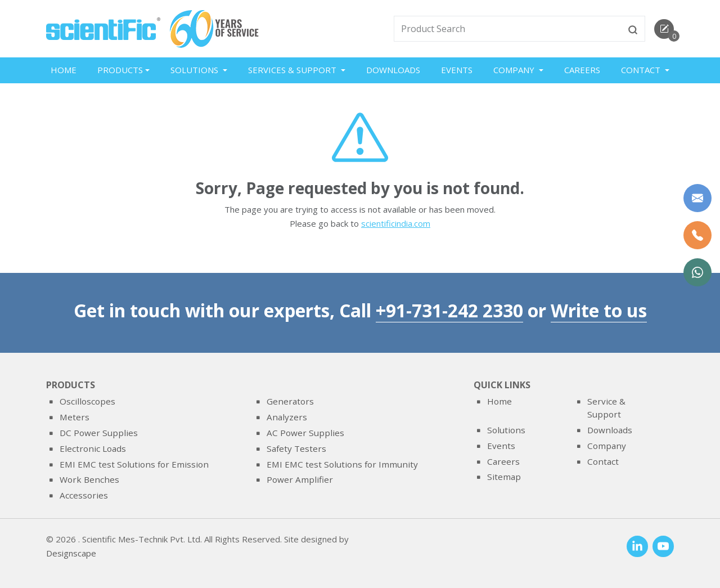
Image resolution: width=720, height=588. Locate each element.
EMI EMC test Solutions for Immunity (342, 464)
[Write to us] (697, 198)
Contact (603, 461)
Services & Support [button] (293, 70)
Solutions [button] (195, 70)
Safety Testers (296, 448)
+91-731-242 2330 (449, 310)
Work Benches (89, 479)
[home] (103, 28)
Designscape (71, 554)
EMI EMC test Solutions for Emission (134, 464)
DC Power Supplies (99, 433)
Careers (582, 70)
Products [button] (120, 70)
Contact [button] (642, 70)
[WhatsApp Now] (697, 272)
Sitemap (504, 477)
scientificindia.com (396, 225)
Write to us (599, 310)
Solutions (506, 430)
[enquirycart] (664, 29)
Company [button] (515, 70)
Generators (290, 402)
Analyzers (287, 417)
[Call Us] (697, 235)
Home (64, 70)
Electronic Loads (93, 448)
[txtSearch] (508, 29)
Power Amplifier (300, 479)
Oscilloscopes (87, 402)
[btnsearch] (633, 29)
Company (607, 446)
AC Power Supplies (305, 433)
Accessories (84, 495)
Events (457, 70)
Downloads (393, 70)
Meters (75, 417)
